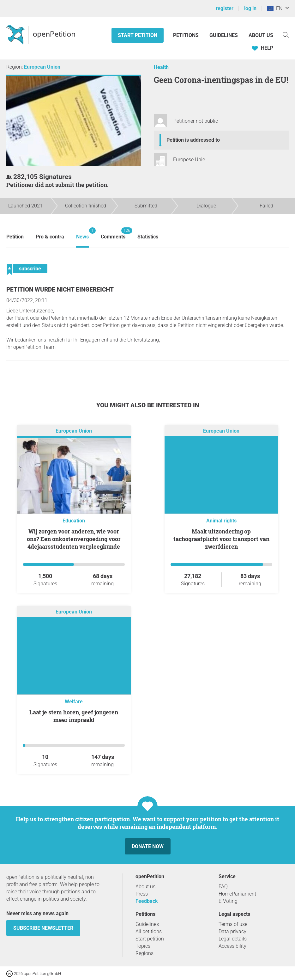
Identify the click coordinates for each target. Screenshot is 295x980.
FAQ (223, 887)
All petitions (149, 931)
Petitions (187, 35)
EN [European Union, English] (275, 8)
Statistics (148, 237)
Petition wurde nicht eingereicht (60, 290)
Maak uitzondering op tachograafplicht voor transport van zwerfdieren (221, 539)
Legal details (233, 939)
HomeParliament (237, 894)
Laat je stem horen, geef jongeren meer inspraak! (74, 716)
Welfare (74, 702)
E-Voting (228, 901)
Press (142, 894)
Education (74, 521)
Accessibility (232, 946)
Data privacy (232, 931)
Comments (113, 234)
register (225, 8)
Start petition (138, 35)
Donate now (148, 846)
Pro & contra (50, 237)
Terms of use (233, 924)
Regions (144, 953)
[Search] (286, 35)
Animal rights (221, 521)
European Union (42, 67)
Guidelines (224, 35)
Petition (15, 237)
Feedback (147, 901)
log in (250, 8)
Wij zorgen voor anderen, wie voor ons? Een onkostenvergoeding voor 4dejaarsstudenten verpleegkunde (74, 539)
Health (161, 67)
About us (261, 35)
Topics (143, 946)
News (82, 234)
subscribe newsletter (43, 928)
